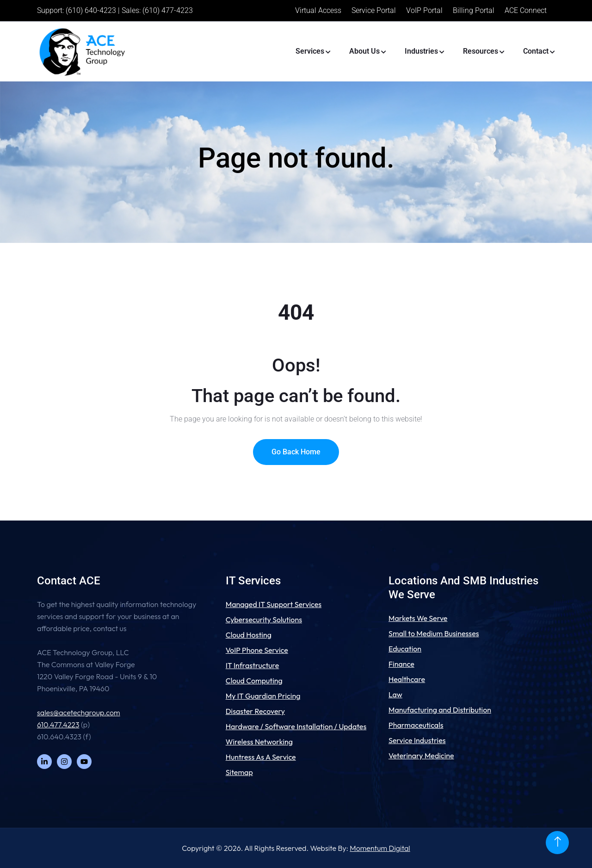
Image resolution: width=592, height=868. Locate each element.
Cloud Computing (254, 681)
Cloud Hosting (249, 635)
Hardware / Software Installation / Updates (296, 726)
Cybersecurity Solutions (264, 620)
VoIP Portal (424, 10)
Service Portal (374, 10)
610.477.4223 (58, 725)
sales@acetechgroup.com (79, 713)
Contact (536, 51)
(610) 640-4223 (91, 10)
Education (405, 649)
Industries (421, 51)
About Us (364, 51)
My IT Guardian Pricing (263, 696)
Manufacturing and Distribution (440, 710)
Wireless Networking (259, 742)
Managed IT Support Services (274, 604)
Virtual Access (318, 10)
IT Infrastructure (253, 665)
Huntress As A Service (261, 757)
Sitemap (239, 772)
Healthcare (407, 679)
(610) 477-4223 (168, 10)
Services (310, 51)
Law (395, 694)
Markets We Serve (418, 618)
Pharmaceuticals (416, 725)
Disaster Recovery (255, 711)
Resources (481, 51)
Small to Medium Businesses (434, 633)
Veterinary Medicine (421, 756)
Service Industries (417, 740)
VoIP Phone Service (257, 650)
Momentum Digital (380, 848)
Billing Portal (474, 10)
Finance (401, 664)
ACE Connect (526, 10)
